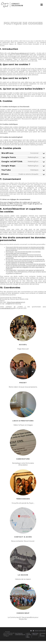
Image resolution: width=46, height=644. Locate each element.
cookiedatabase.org (7, 308)
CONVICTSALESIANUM (17, 5)
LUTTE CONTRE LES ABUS (29, 635)
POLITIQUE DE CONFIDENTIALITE (20, 634)
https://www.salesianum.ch (20, 53)
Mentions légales (35, 634)
